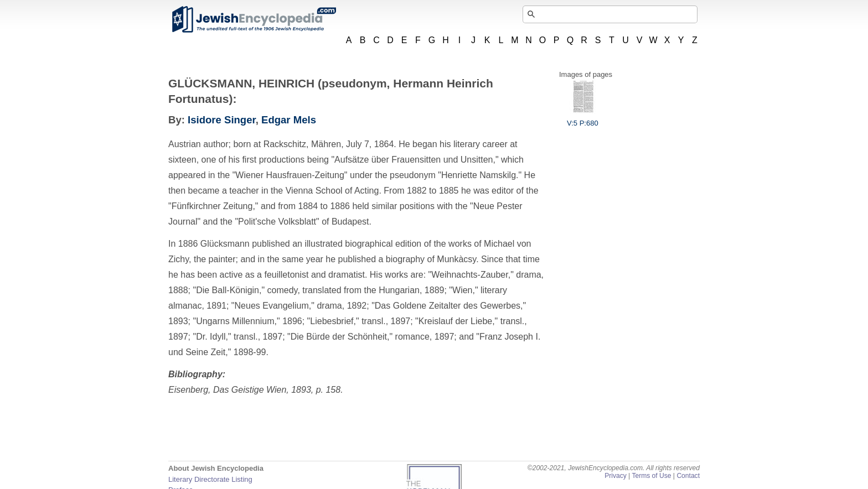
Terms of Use (651, 476)
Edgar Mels (289, 120)
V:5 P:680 (583, 119)
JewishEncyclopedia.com (254, 19)
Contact (688, 476)
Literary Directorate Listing (210, 479)
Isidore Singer (222, 120)
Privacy (616, 476)
